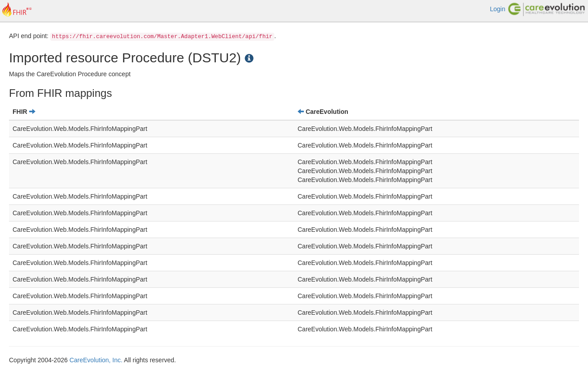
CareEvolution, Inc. (96, 360)
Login (497, 9)
